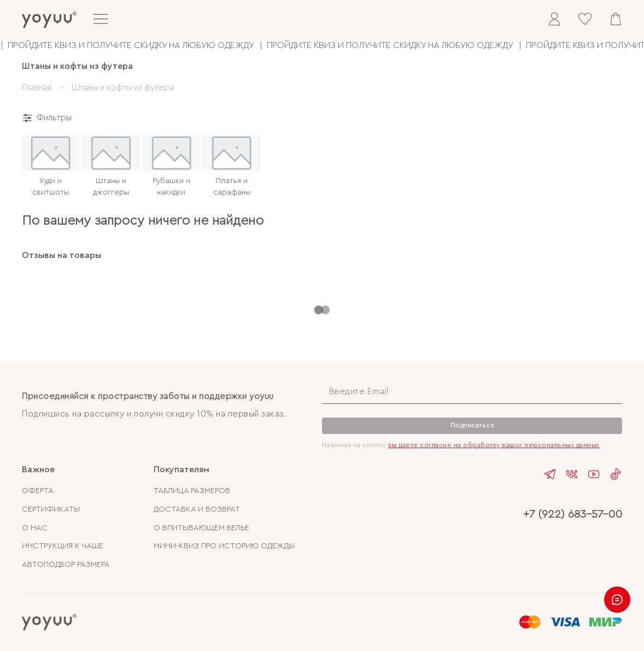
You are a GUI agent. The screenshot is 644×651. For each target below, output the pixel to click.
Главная (37, 87)
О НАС (35, 528)
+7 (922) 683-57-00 (573, 514)
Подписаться (472, 425)
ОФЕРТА (38, 491)
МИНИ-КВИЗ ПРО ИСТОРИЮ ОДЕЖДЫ (224, 546)
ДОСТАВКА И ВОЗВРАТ (197, 509)
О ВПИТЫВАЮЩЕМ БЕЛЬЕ (201, 528)
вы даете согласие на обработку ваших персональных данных (494, 445)
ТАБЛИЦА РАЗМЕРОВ (192, 491)
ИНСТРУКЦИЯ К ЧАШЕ (63, 546)
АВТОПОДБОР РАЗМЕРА (66, 564)
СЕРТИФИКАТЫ (51, 509)
